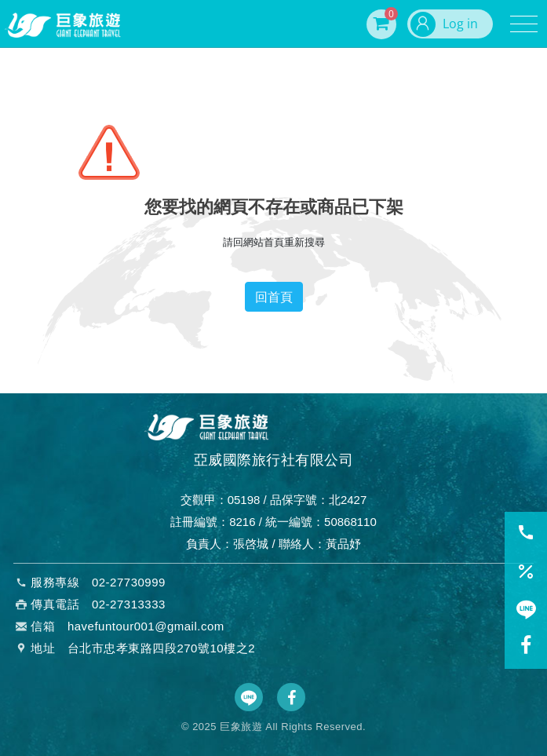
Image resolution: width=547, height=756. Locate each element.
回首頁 (274, 297)
